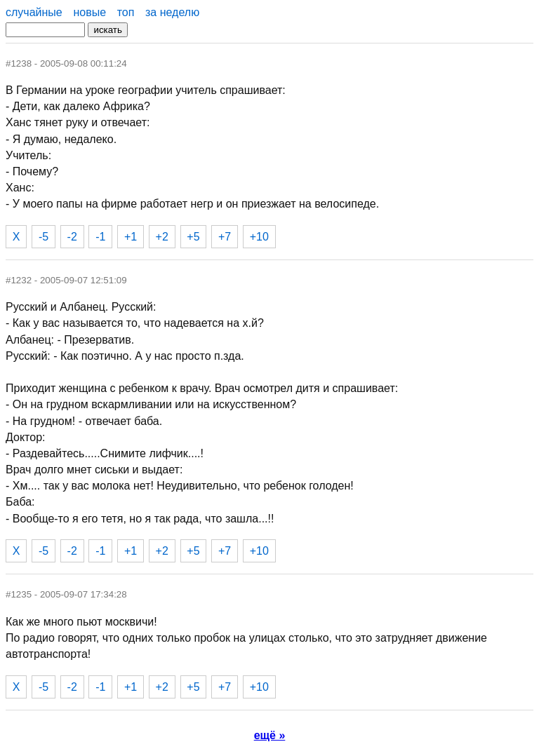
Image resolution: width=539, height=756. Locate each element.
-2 (72, 237)
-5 (44, 237)
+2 (162, 237)
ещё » (270, 735)
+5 (193, 237)
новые (89, 12)
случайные (34, 12)
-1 (100, 237)
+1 (131, 237)
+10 (259, 237)
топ (126, 12)
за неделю (172, 12)
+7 (225, 237)
